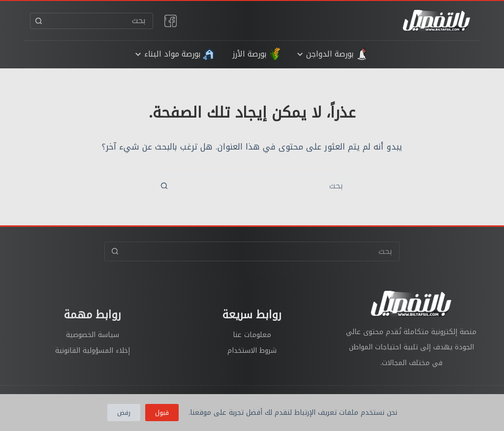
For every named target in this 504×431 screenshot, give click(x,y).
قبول (162, 413)
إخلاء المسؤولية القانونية (93, 351)
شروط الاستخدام (252, 351)
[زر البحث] (39, 21)
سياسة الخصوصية (93, 335)
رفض (124, 413)
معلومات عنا (252, 335)
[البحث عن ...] (100, 21)
